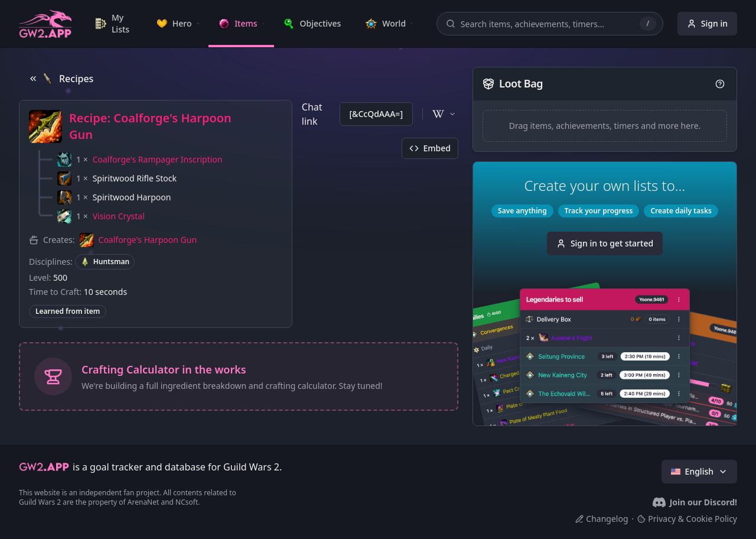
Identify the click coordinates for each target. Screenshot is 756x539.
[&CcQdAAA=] (377, 114)
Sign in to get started (605, 243)
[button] (140, 160)
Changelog (602, 519)
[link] (116, 24)
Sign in (707, 23)
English (699, 471)
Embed (430, 148)
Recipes (61, 79)
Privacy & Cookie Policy (687, 519)
